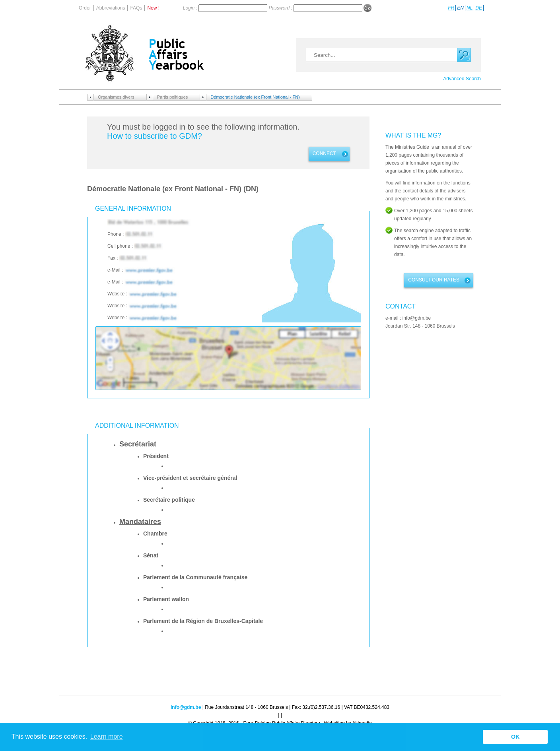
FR (451, 8)
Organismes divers (116, 97)
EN (460, 8)
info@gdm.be (186, 707)
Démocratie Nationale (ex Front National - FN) (255, 97)
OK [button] (515, 737)
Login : (191, 8)
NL (470, 8)
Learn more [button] (107, 736)
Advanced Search (462, 79)
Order (85, 8)
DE (479, 8)
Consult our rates (434, 280)
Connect (324, 153)
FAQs (136, 8)
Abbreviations (111, 8)
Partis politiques (173, 97)
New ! (153, 8)
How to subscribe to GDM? (155, 136)
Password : (281, 8)
